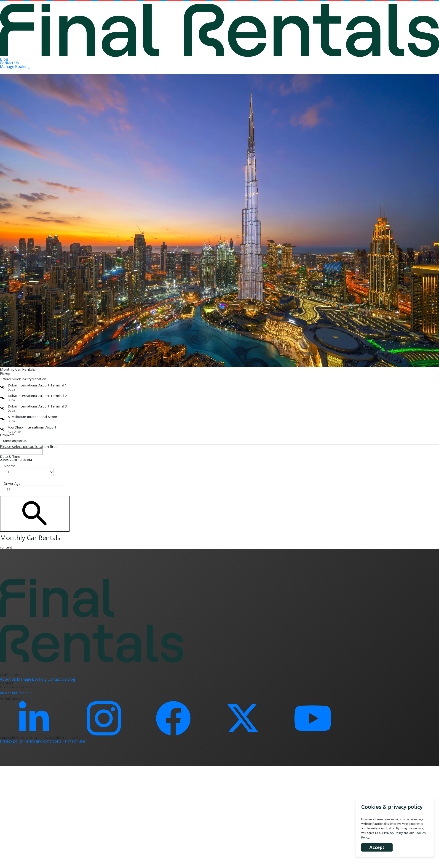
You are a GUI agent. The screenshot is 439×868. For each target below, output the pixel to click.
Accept (377, 847)
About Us (8, 679)
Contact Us (9, 63)
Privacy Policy (393, 833)
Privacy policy (12, 741)
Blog (4, 59)
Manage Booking (15, 67)
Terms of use (73, 741)
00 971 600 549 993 (16, 693)
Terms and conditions (43, 741)
